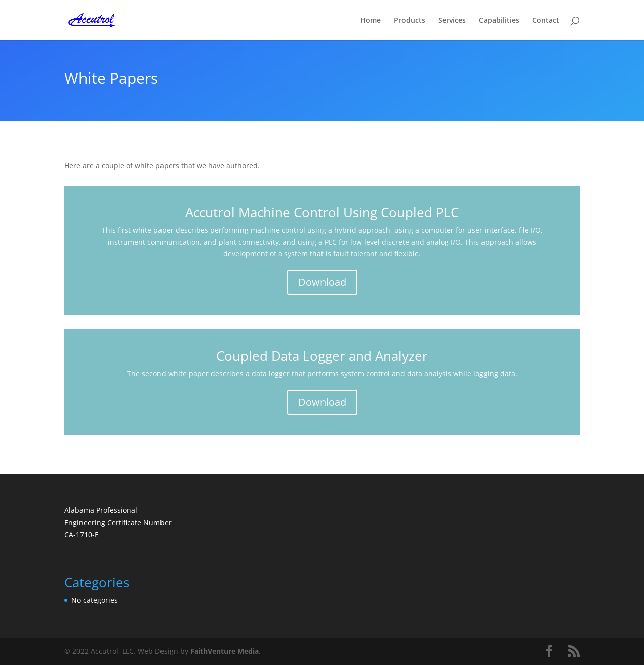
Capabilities (499, 21)
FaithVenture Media (224, 651)
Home (371, 21)
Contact (546, 21)
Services (452, 21)
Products (410, 21)
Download (322, 282)
